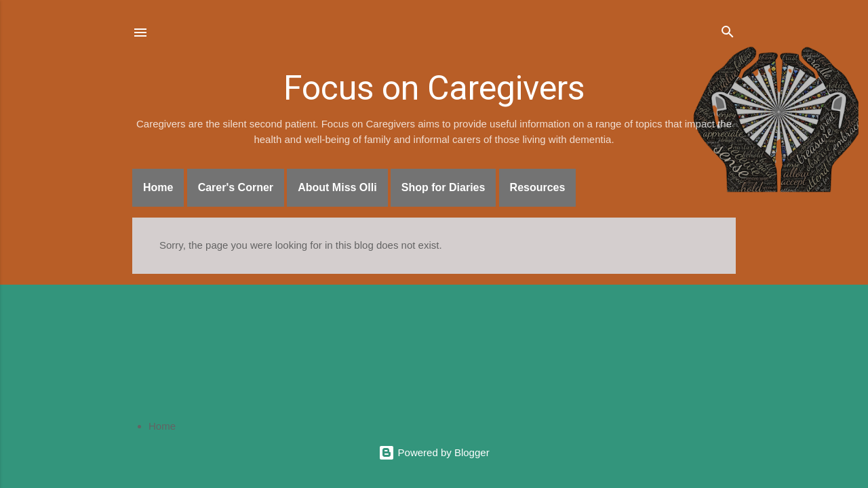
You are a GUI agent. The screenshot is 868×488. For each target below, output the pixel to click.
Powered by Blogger (434, 452)
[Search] (728, 34)
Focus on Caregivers (434, 88)
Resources (538, 187)
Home (158, 187)
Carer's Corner (236, 187)
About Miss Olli (337, 187)
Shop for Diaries (443, 187)
